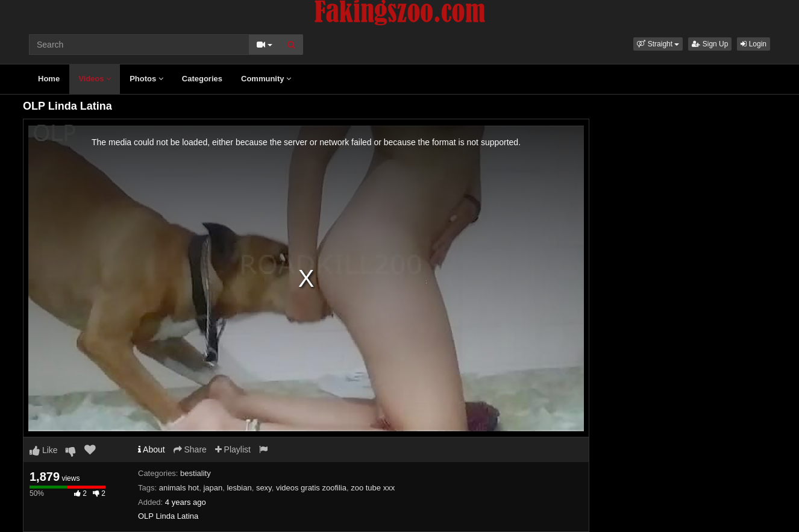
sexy (264, 488)
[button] (658, 44)
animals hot (179, 488)
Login (754, 44)
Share (190, 449)
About (152, 449)
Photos (146, 79)
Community (266, 79)
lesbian (239, 488)
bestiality (196, 473)
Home (49, 79)
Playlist (233, 449)
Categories (202, 79)
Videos (95, 79)
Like (44, 450)
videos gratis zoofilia (311, 488)
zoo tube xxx (373, 488)
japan (213, 488)
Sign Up (710, 44)
